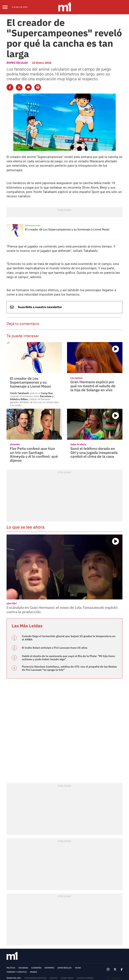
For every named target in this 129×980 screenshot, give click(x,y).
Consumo (55, 927)
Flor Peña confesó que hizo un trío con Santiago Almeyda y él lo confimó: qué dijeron (33, 407)
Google (53, 923)
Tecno (78, 913)
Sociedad (23, 913)
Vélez (18, 927)
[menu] (7, 7)
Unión (28, 927)
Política (11, 913)
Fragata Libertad (83, 927)
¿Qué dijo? (11, 554)
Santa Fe (11, 932)
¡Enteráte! (14, 400)
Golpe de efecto (77, 400)
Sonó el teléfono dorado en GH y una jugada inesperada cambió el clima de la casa (94, 407)
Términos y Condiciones (19, 940)
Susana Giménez (85, 923)
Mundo (34, 917)
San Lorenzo (40, 927)
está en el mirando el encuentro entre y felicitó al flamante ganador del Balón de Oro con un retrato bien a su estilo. (34, 354)
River (9, 927)
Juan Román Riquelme (35, 923)
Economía (36, 913)
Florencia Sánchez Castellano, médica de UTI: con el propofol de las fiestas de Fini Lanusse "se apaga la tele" (67, 614)
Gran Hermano (51, 932)
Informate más (31, 195)
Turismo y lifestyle (17, 917)
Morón (96, 932)
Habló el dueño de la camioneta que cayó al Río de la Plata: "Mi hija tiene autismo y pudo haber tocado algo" (67, 604)
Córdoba (67, 927)
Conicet (11, 936)
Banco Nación (82, 932)
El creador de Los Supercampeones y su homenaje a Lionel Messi (62, 198)
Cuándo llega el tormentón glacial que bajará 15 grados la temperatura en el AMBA (67, 586)
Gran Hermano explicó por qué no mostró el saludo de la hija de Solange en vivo (95, 343)
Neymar (22, 932)
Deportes (49, 913)
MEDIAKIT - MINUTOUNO (16, 953)
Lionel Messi (67, 923)
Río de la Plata (25, 936)
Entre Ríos (35, 932)
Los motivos (76, 336)
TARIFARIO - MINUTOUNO (17, 955)
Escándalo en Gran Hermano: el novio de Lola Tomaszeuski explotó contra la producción (61, 559)
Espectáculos (16, 48)
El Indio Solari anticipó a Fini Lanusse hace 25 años (50, 595)
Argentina (67, 932)
